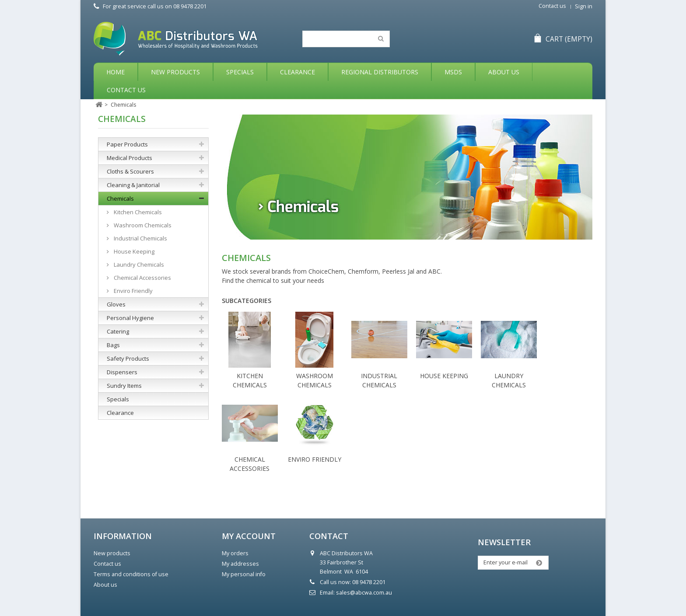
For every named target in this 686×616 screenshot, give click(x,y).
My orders (235, 553)
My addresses (240, 564)
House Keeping (444, 376)
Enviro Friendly (315, 459)
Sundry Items (124, 386)
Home (115, 72)
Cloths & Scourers (130, 171)
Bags (113, 345)
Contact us (552, 6)
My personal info (244, 574)
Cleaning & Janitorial (133, 185)
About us (105, 585)
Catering (118, 331)
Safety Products (128, 358)
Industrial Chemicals (140, 238)
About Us (504, 72)
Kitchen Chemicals (137, 212)
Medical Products (129, 158)
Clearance (297, 72)
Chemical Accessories (142, 278)
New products (112, 553)
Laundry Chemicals (138, 264)
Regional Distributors (380, 72)
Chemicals (120, 198)
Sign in (584, 6)
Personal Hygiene (130, 318)
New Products (175, 72)
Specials (240, 72)
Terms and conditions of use (131, 574)
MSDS (453, 72)
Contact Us (126, 90)
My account (249, 536)
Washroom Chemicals (142, 225)
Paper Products (127, 144)
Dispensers (122, 372)
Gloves (116, 304)
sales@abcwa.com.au (364, 593)
